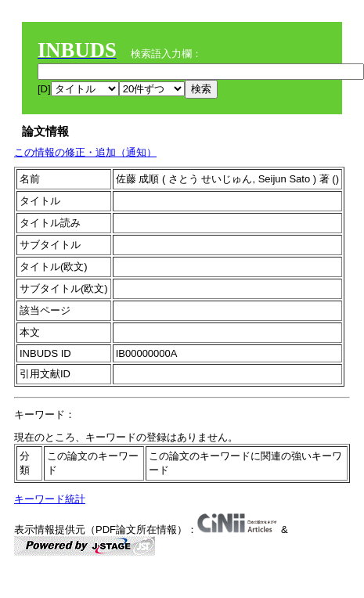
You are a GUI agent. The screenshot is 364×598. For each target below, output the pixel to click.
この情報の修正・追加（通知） (85, 152)
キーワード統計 (50, 499)
